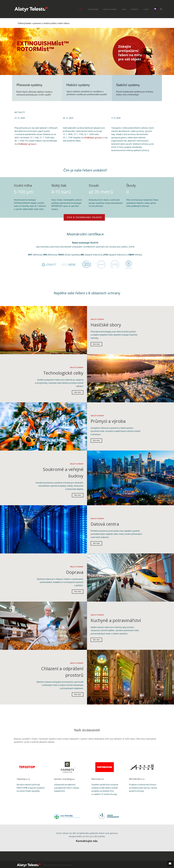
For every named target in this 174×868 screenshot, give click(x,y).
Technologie (93, 9)
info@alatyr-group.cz (27, 143)
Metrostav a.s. (98, 778)
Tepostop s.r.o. (23, 778)
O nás (124, 9)
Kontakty (135, 9)
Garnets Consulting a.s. (64, 778)
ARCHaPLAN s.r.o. (137, 778)
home (81, 9)
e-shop (146, 9)
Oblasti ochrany (110, 9)
